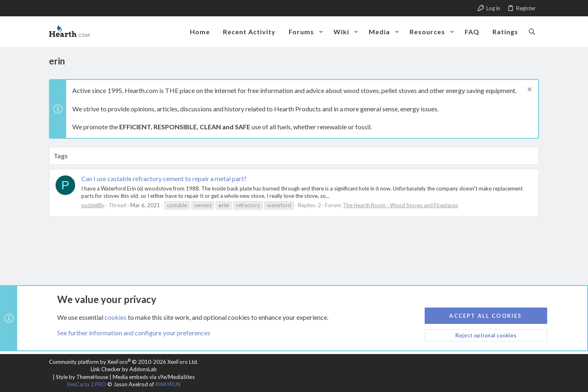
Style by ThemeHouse (82, 377)
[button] (321, 32)
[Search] (532, 31)
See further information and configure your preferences (134, 333)
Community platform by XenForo (124, 362)
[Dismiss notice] (529, 90)
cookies (116, 317)
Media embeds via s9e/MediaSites (154, 377)
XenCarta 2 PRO (87, 384)
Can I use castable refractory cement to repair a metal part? (164, 178)
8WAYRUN (168, 384)
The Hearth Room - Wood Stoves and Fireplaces (401, 205)
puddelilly (93, 205)
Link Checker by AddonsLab (124, 369)
